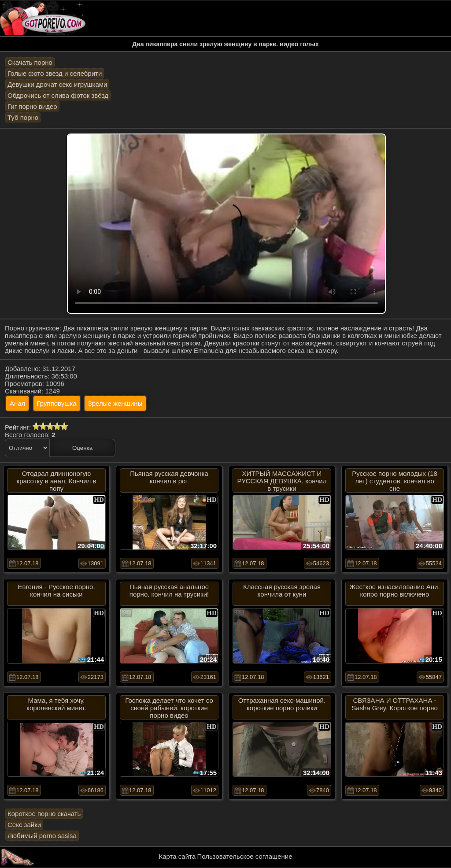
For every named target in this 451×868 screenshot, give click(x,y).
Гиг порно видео (32, 106)
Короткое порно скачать (44, 814)
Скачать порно (30, 62)
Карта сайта (177, 856)
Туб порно (23, 117)
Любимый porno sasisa (42, 836)
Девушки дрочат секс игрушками (57, 84)
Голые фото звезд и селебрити (55, 73)
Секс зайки (24, 825)
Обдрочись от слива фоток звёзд (58, 95)
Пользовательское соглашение (244, 856)
